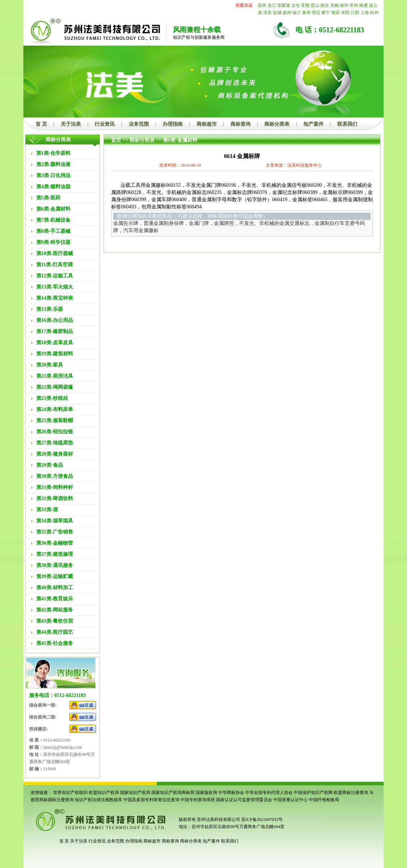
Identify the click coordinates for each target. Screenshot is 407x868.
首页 (116, 140)
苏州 (262, 5)
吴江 (272, 5)
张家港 (284, 5)
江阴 (355, 13)
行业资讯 (105, 124)
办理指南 (173, 124)
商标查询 (241, 124)
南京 (325, 5)
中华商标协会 (231, 793)
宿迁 (316, 13)
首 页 (41, 124)
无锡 (334, 5)
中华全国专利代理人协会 (269, 793)
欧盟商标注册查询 (351, 793)
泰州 (306, 13)
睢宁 (326, 13)
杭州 (374, 13)
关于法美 (71, 124)
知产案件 (314, 124)
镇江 (297, 13)
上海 (365, 13)
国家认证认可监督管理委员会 (244, 800)
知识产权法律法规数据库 (99, 800)
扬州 (287, 13)
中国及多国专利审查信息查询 (151, 800)
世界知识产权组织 (70, 793)
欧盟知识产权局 (104, 793)
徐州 (344, 5)
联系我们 (347, 124)
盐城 (277, 13)
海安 (335, 13)
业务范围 (139, 124)
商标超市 (207, 124)
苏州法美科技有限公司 (218, 819)
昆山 (315, 5)
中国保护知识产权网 (313, 793)
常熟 (305, 5)
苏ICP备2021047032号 (262, 819)
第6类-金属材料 (180, 140)
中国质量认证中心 (291, 800)
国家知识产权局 (135, 793)
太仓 (296, 5)
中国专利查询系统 (198, 800)
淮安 (267, 13)
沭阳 (345, 13)
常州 (354, 5)
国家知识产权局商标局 (173, 793)
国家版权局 (206, 793)
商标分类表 (277, 124)
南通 (363, 5)
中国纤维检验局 (324, 800)
